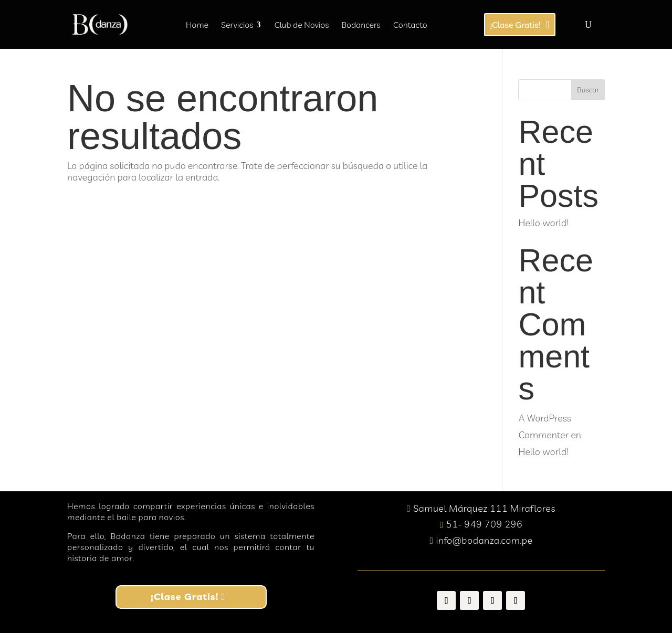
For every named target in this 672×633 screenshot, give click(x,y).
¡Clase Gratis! (185, 597)
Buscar (588, 90)
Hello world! (543, 223)
